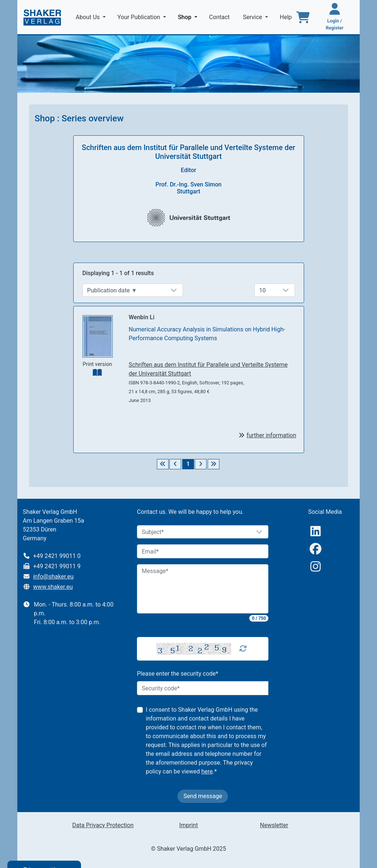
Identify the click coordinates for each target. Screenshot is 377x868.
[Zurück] (175, 464)
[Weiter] (201, 464)
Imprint (189, 825)
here (207, 771)
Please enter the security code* (178, 674)
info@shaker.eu (53, 577)
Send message (203, 796)
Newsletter (274, 825)
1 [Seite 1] (188, 464)
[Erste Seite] (163, 464)
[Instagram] (316, 567)
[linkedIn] (316, 531)
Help (287, 17)
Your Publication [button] (140, 17)
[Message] (203, 589)
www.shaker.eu (53, 587)
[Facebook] (316, 549)
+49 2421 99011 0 (57, 556)
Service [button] (253, 17)
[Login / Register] (335, 17)
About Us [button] (89, 17)
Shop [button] (189, 17)
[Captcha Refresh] (243, 649)
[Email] (203, 551)
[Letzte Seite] (214, 464)
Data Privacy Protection (103, 825)
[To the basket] (303, 17)
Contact (220, 17)
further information (272, 435)
